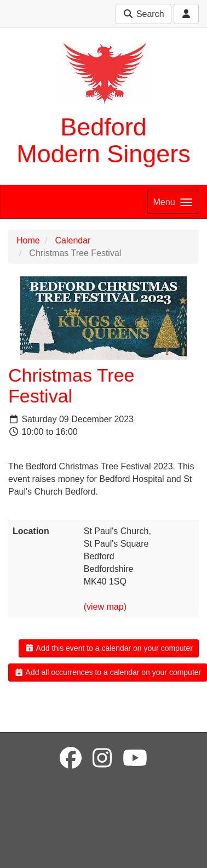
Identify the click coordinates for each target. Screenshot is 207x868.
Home (28, 240)
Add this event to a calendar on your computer (109, 648)
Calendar (73, 240)
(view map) (105, 607)
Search (143, 14)
